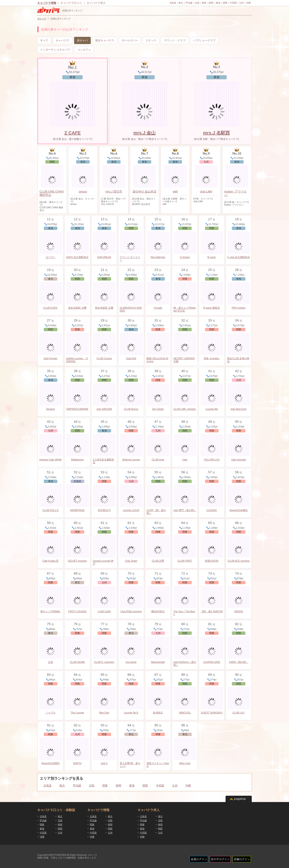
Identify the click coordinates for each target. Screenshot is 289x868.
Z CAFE (72, 133)
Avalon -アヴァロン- (235, 193)
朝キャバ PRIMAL (50, 611)
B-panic (212, 257)
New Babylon (158, 257)
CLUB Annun (131, 409)
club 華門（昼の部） (185, 510)
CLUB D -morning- (104, 662)
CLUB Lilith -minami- (185, 409)
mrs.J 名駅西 (216, 133)
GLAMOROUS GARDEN (131, 309)
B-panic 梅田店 (212, 308)
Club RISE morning (131, 611)
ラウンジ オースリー (130, 259)
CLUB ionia (158, 460)
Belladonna (77, 460)
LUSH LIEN (104, 611)
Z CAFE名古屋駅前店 (103, 461)
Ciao (185, 460)
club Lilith (206, 191)
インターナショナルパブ (55, 50)
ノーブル (51, 713)
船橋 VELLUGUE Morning (157, 360)
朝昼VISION (212, 561)
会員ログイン (199, 859)
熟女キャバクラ (105, 40)
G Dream (185, 257)
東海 (218, 3)
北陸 (197, 3)
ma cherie (131, 662)
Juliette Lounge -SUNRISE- (77, 360)
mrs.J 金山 (145, 133)
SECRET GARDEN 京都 (184, 360)
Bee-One (104, 713)
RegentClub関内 (50, 763)
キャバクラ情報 (47, 3)
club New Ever (239, 409)
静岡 (211, 3)
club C (104, 763)
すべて (44, 40)
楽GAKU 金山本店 (144, 191)
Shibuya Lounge (131, 460)
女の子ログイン (220, 859)
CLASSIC (212, 510)
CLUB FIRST (185, 561)
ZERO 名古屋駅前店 (77, 257)
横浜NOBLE (158, 611)
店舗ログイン (242, 859)
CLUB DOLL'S (50, 510)
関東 (204, 3)
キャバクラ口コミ (71, 3)
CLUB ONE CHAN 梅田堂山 (52, 193)
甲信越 (189, 3)
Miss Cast (185, 763)
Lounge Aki (212, 409)
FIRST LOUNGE (77, 611)
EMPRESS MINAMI (77, 409)
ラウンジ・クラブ (175, 40)
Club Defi (131, 358)
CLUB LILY (238, 713)
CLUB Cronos (104, 358)
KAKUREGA (104, 257)
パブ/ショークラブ (204, 40)
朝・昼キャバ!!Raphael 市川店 (184, 309)
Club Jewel (131, 561)
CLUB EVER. (50, 308)
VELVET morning (77, 561)
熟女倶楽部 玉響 (104, 308)
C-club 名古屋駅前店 (239, 257)
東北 (181, 3)
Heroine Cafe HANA (50, 460)
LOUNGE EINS (212, 662)
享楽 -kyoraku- (212, 358)
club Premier (51, 358)
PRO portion (239, 308)
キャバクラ (63, 40)
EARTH (77, 763)
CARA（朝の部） (239, 662)
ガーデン (51, 257)
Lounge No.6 (131, 713)
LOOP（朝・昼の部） (156, 512)
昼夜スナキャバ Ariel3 (158, 765)
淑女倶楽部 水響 (77, 308)
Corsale (158, 308)
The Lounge (77, 713)
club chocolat (238, 460)
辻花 (51, 662)
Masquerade (158, 662)
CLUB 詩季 (158, 561)
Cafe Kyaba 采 (51, 561)
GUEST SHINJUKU (212, 713)
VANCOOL (185, 713)
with (175, 191)
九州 (241, 3)
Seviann (51, 409)
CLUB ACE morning (239, 561)
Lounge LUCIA (131, 510)
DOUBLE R (104, 510)
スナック (151, 40)
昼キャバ (82, 40)
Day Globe (158, 409)
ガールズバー (130, 40)
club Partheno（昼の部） (185, 663)
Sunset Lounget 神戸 (103, 562)
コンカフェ (84, 50)
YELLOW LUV (212, 460)
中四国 (233, 3)
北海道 (173, 3)
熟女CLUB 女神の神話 (238, 360)
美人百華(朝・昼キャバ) (130, 765)
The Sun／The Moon (184, 613)
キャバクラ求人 (96, 3)
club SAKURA (104, 409)
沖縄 (248, 3)
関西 (225, 3)
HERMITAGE (77, 510)
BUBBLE (158, 713)
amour (83, 191)
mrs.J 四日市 (114, 191)
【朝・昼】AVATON (212, 611)
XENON (239, 611)
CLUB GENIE (77, 662)
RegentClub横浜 (238, 510)
